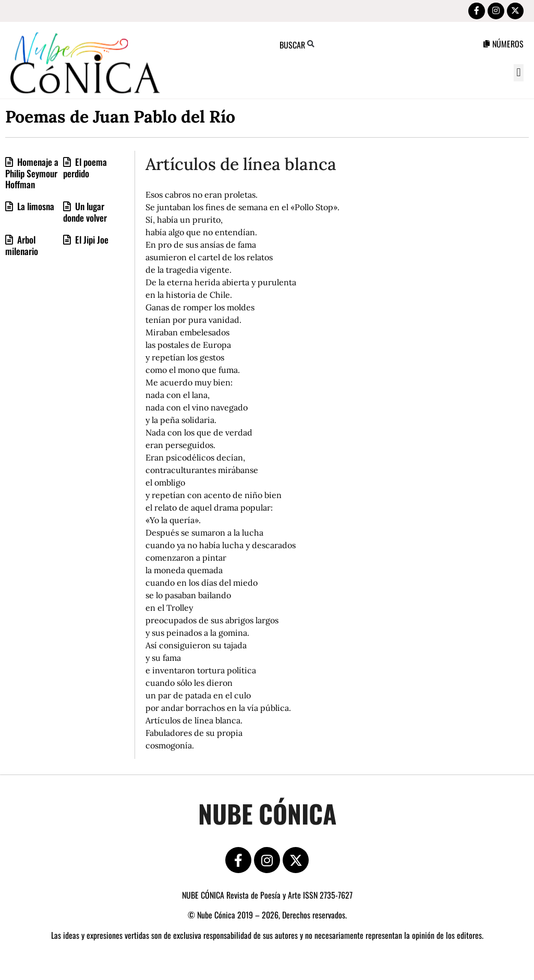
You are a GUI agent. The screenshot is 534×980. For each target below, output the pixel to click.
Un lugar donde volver (85, 214)
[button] (519, 75)
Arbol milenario (22, 247)
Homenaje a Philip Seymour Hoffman (32, 175)
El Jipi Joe (91, 241)
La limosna (35, 208)
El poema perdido (85, 170)
